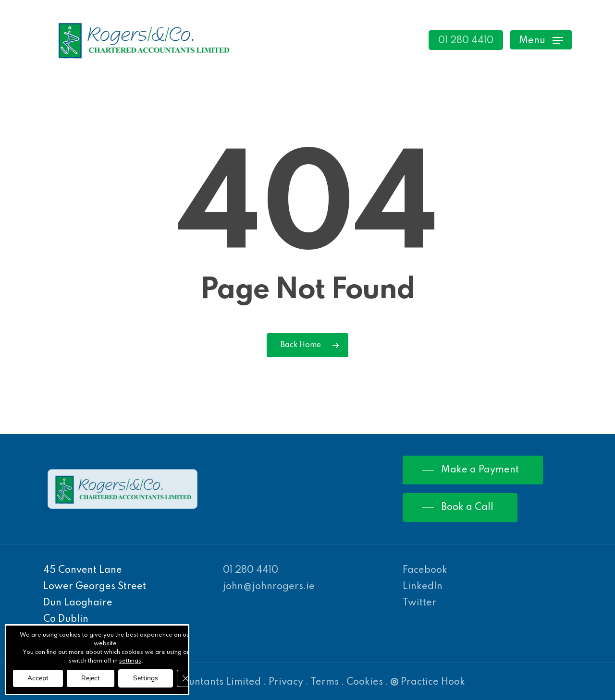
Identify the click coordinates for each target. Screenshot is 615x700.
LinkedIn (423, 587)
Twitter (419, 603)
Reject (91, 678)
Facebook (425, 570)
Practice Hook (428, 682)
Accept (38, 678)
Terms (325, 682)
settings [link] (130, 661)
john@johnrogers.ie (269, 587)
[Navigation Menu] (541, 40)
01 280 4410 (251, 570)
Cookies (365, 682)
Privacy (286, 682)
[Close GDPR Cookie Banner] (185, 678)
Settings (146, 678)
